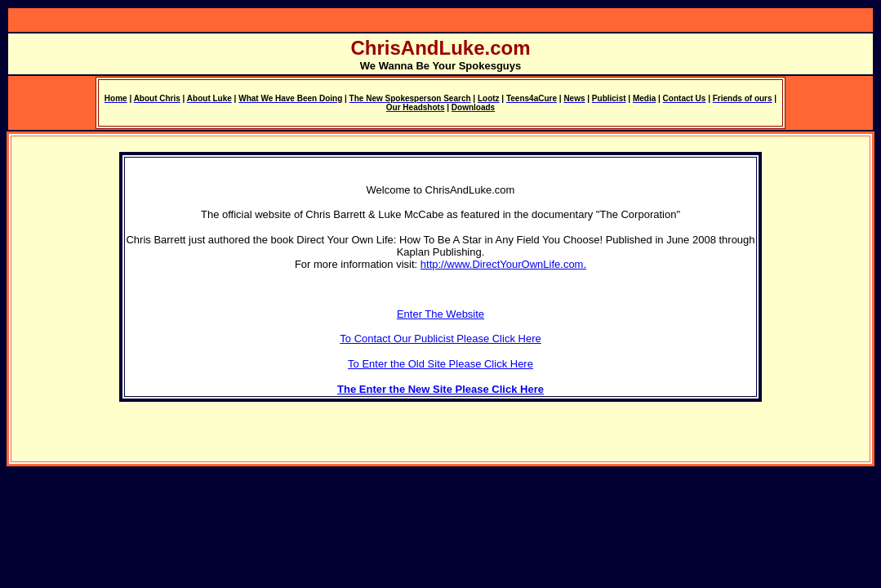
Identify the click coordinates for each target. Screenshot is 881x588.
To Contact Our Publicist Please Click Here (440, 339)
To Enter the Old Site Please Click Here (440, 364)
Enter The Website (440, 314)
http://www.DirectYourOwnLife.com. (503, 264)
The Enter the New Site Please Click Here (440, 389)
